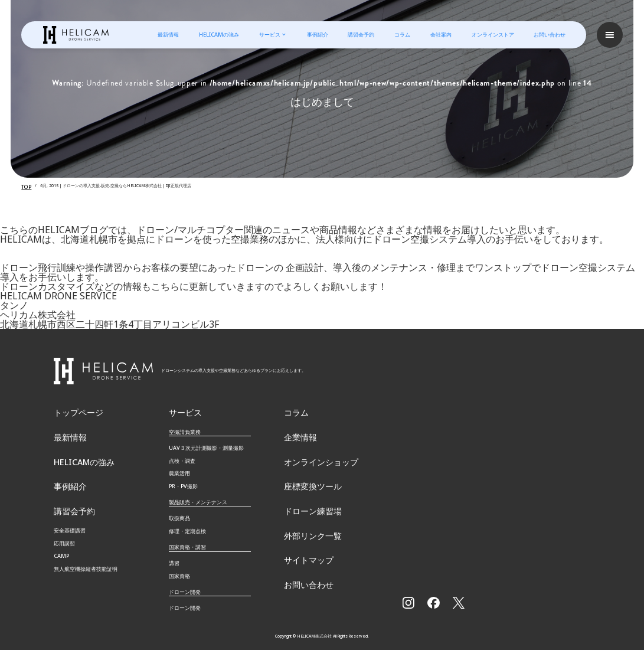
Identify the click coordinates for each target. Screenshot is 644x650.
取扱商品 (179, 515)
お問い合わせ (549, 35)
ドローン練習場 (307, 504)
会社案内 (440, 35)
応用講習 (64, 535)
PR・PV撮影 (183, 483)
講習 (174, 559)
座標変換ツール (307, 481)
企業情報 (297, 434)
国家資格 (179, 572)
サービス (269, 35)
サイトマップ (303, 551)
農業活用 (179, 470)
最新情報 (168, 35)
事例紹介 (316, 35)
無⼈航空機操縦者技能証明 (86, 561)
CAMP (61, 548)
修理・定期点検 (187, 527)
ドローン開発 (185, 604)
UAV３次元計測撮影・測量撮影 (206, 444)
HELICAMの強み (218, 35)
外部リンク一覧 (307, 528)
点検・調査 (182, 457)
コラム (402, 35)
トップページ (73, 411)
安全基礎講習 (70, 522)
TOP (24, 186)
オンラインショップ (313, 457)
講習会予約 (360, 35)
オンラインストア (492, 35)
